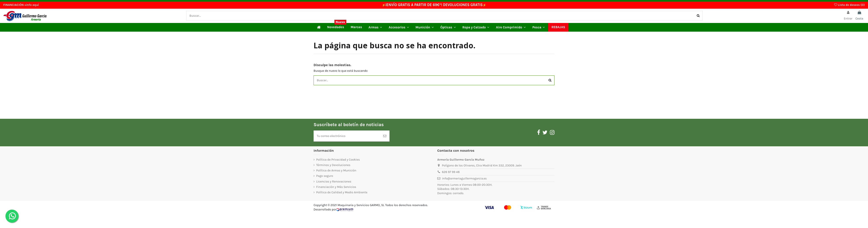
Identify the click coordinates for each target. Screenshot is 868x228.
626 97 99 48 (451, 172)
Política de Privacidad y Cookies (338, 160)
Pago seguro (325, 176)
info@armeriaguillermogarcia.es (464, 178)
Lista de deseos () (849, 5)
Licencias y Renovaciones (334, 182)
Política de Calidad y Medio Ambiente (342, 192)
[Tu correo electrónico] (347, 136)
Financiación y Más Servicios (336, 187)
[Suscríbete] (385, 136)
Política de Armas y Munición (336, 170)
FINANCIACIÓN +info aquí (21, 5)
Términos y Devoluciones (333, 165)
